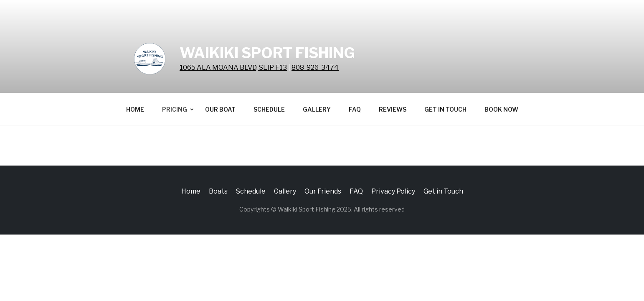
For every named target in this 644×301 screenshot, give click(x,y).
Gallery (317, 109)
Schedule (269, 109)
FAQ (355, 109)
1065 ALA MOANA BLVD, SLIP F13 (233, 68)
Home (135, 109)
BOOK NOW (501, 109)
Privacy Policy (393, 191)
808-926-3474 (315, 68)
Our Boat (220, 109)
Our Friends (323, 191)
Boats (218, 191)
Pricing (175, 109)
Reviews (393, 109)
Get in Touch (445, 109)
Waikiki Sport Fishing (267, 53)
